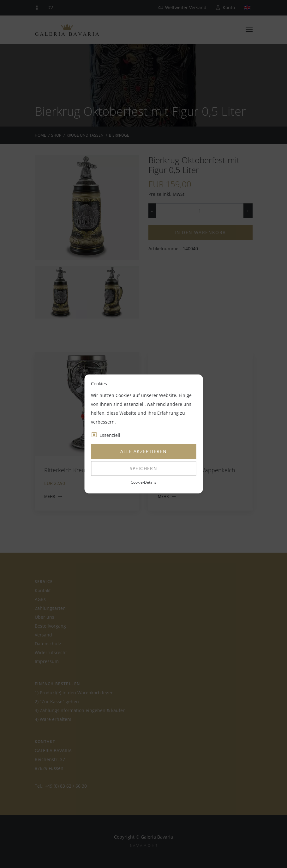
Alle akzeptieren (143, 451)
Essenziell (110, 435)
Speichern (144, 468)
